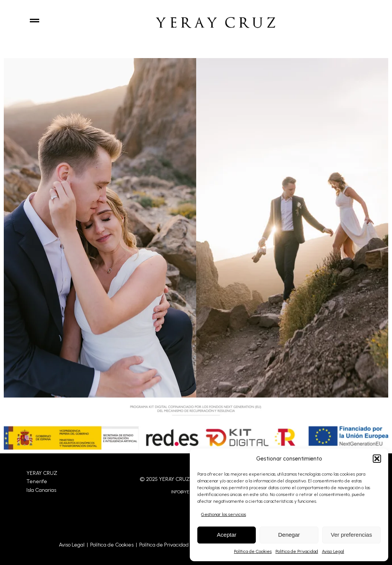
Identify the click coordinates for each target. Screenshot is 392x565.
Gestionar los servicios (224, 514)
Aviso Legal (333, 551)
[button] (377, 459)
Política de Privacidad (297, 551)
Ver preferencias (351, 535)
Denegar (289, 535)
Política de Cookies (253, 551)
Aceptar (227, 535)
